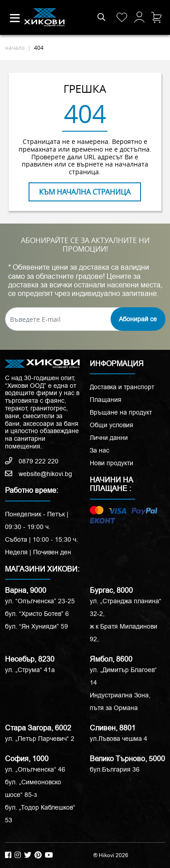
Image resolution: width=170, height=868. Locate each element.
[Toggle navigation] (15, 18)
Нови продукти (112, 463)
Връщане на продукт (121, 412)
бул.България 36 (115, 769)
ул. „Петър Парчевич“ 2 (40, 739)
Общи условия (112, 425)
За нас (100, 450)
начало (15, 48)
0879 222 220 (32, 461)
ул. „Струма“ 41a (30, 670)
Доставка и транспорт (122, 387)
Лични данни (109, 438)
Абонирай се (138, 319)
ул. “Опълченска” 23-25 (40, 601)
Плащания (106, 400)
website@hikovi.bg (39, 474)
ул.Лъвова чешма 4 (119, 739)
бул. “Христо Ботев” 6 (37, 614)
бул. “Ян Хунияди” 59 (36, 626)
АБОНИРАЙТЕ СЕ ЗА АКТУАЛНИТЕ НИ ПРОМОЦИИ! (85, 245)
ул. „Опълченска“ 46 (35, 769)
